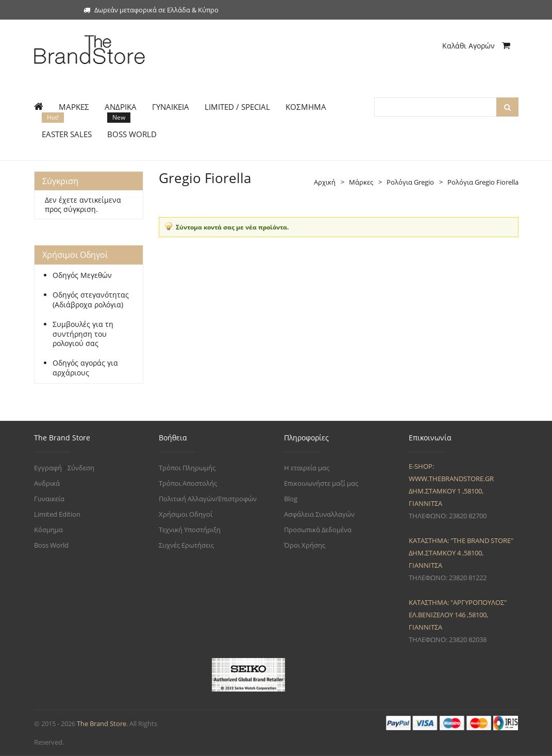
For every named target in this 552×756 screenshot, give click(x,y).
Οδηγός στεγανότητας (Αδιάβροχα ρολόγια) (91, 300)
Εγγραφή (48, 468)
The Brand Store (102, 724)
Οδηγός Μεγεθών (82, 275)
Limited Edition (57, 514)
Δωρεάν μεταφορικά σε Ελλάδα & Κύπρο (151, 10)
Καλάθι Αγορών (476, 46)
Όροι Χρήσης (305, 545)
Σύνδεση (81, 468)
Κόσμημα (48, 530)
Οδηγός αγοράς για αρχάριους (85, 368)
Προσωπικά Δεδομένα (318, 530)
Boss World (51, 545)
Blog (291, 499)
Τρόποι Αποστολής (188, 483)
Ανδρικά (47, 483)
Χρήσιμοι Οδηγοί (186, 514)
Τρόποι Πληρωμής (187, 468)
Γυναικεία (49, 499)
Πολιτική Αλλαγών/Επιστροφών (208, 499)
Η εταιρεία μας (307, 468)
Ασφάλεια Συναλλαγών (319, 514)
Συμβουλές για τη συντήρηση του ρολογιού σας (83, 334)
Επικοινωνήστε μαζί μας (321, 483)
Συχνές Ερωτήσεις (186, 545)
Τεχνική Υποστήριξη (190, 530)
